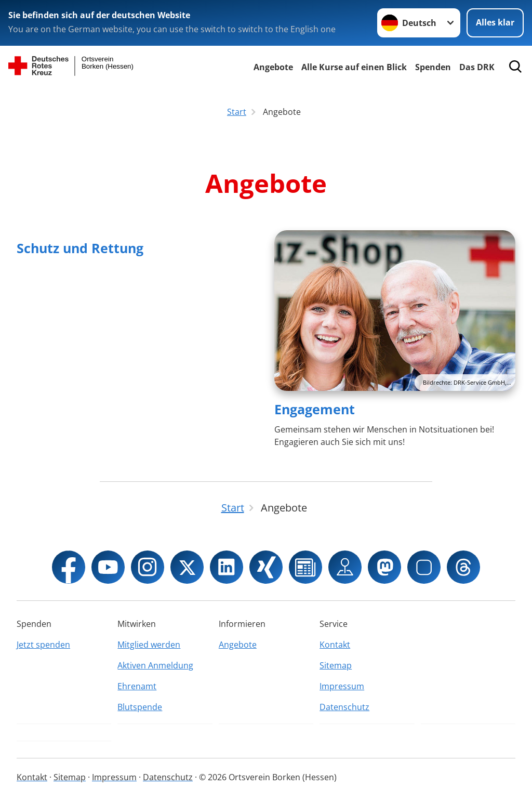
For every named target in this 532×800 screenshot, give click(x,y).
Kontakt (335, 645)
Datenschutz (344, 707)
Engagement (315, 409)
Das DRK (477, 67)
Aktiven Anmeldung (155, 665)
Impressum (342, 686)
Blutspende (140, 707)
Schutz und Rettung (80, 248)
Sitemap (336, 665)
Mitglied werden (149, 645)
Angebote (273, 67)
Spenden (433, 67)
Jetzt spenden (43, 645)
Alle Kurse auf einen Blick (354, 67)
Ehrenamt (137, 686)
